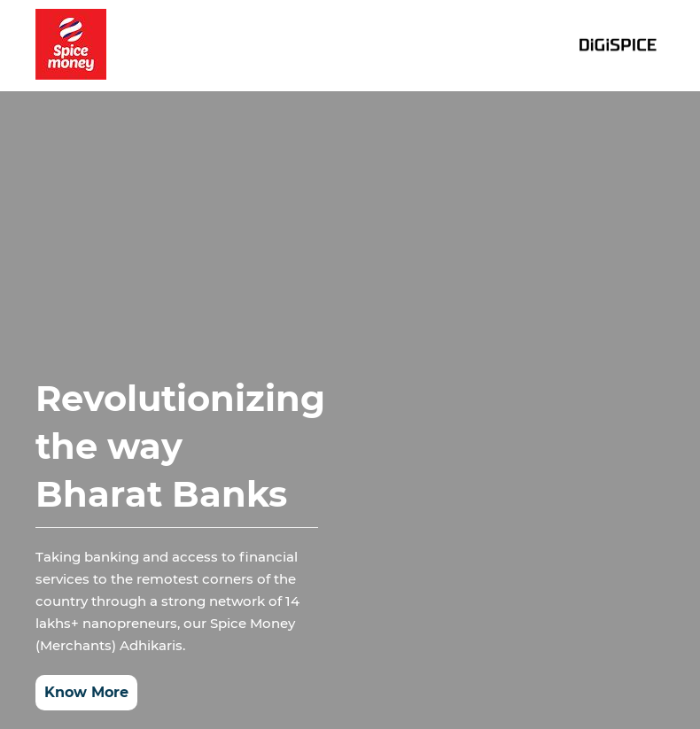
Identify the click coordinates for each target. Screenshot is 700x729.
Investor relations (385, 46)
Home (278, 46)
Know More (86, 690)
